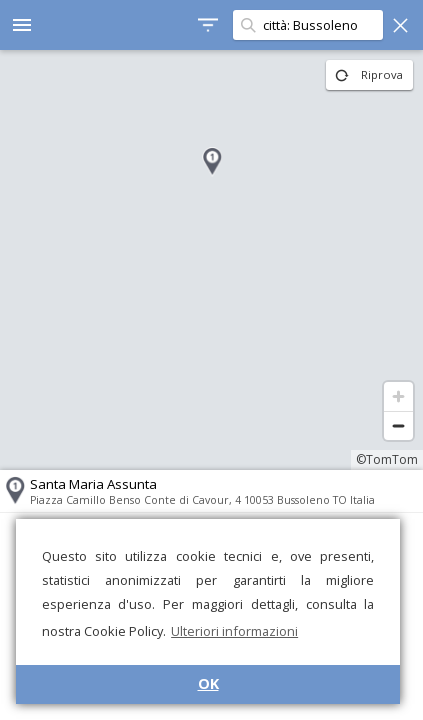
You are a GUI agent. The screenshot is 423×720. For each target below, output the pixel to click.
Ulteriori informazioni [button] (234, 631)
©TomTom (387, 459)
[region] (211, 260)
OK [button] (208, 683)
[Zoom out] (398, 425)
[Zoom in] (398, 396)
